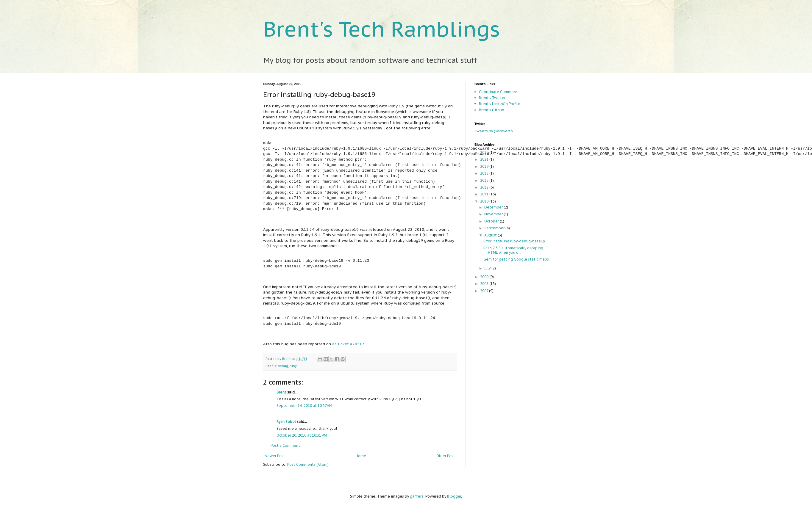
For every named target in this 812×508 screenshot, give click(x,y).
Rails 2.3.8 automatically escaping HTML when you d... (513, 250)
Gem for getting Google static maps (516, 259)
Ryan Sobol (286, 422)
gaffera (417, 496)
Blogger (454, 496)
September (495, 228)
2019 (485, 166)
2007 (485, 291)
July (488, 268)
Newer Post (275, 456)
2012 (485, 187)
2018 (485, 173)
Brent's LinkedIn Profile (500, 104)
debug (283, 366)
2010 (485, 201)
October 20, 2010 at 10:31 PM (302, 435)
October (492, 221)
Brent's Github (492, 110)
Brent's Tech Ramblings (382, 29)
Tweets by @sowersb (494, 131)
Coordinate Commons (498, 92)
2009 (485, 277)
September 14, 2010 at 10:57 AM (304, 406)
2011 (485, 194)
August (491, 235)
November (494, 214)
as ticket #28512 (348, 344)
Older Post (446, 456)
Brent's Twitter (492, 98)
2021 (485, 159)
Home (361, 456)
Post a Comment (285, 445)
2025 (485, 152)
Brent (287, 359)
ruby (293, 366)
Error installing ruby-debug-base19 (514, 241)
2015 (485, 180)
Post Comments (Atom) (308, 464)
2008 (485, 284)
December (494, 207)
